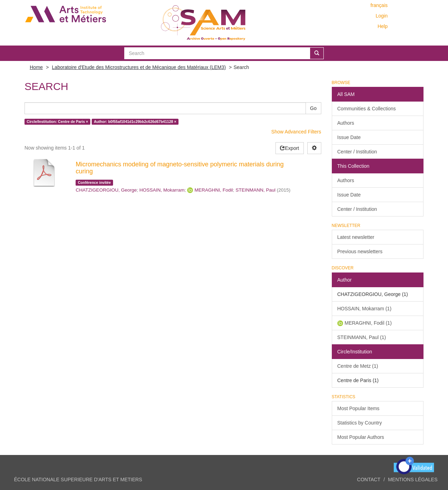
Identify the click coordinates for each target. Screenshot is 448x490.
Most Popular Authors (361, 437)
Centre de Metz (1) (358, 366)
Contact (369, 479)
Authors (346, 123)
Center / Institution (357, 152)
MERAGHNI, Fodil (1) (368, 323)
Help (383, 26)
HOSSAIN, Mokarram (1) (365, 309)
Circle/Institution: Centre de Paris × (57, 122)
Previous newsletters (360, 251)
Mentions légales (413, 479)
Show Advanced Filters (296, 132)
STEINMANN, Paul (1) (362, 337)
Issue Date (349, 137)
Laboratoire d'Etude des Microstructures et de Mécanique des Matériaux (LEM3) (139, 67)
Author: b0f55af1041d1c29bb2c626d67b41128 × (135, 122)
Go (313, 108)
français (379, 5)
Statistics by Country (360, 423)
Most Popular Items (359, 408)
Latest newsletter (356, 237)
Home (36, 67)
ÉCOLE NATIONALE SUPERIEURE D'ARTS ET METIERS (78, 479)
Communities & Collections (367, 109)
